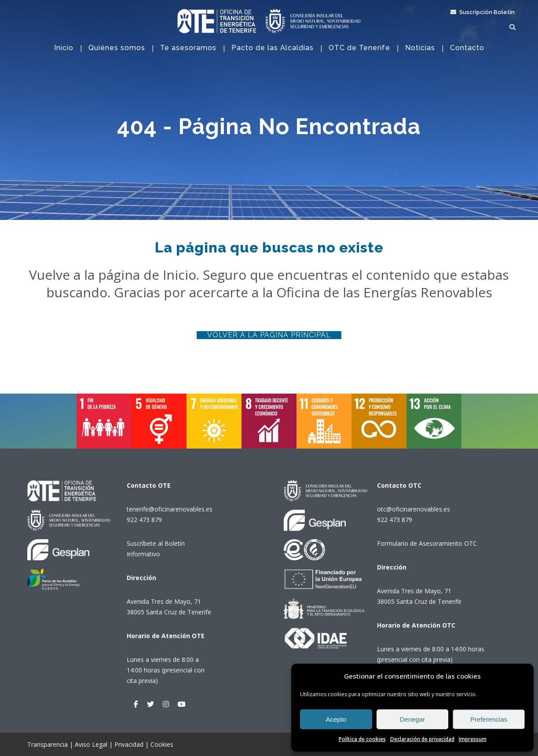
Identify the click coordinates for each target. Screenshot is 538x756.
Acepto (336, 719)
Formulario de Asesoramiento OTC (427, 543)
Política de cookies (362, 739)
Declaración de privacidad (422, 739)
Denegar (413, 719)
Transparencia (48, 744)
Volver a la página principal (269, 335)
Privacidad (129, 744)
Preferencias (489, 719)
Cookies (162, 744)
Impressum (473, 739)
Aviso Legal (91, 744)
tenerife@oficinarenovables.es (170, 509)
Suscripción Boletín (483, 12)
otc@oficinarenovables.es (414, 509)
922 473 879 (144, 520)
